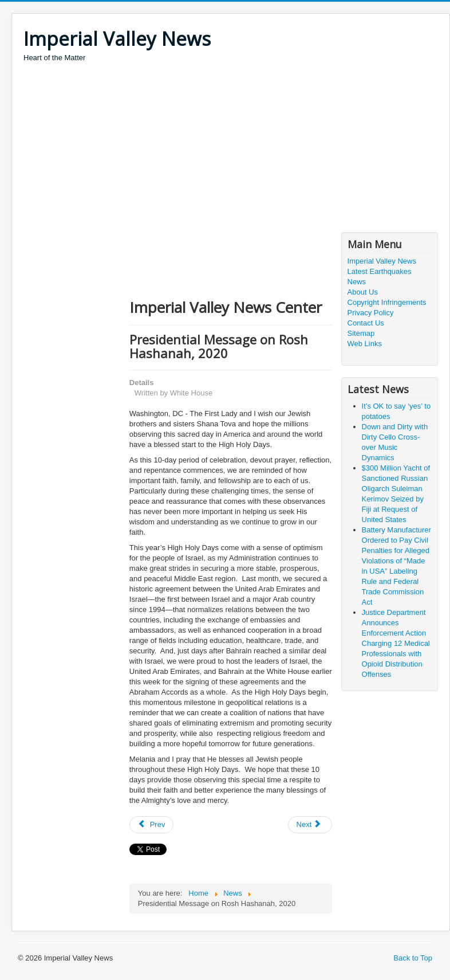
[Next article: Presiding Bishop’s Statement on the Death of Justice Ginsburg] (310, 825)
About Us (363, 292)
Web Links (365, 344)
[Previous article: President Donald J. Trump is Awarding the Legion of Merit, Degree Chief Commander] (152, 825)
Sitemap (361, 333)
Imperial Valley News (382, 261)
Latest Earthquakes (380, 271)
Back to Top (413, 958)
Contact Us (366, 323)
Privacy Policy (371, 313)
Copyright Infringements (387, 302)
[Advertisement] (232, 149)
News (357, 282)
